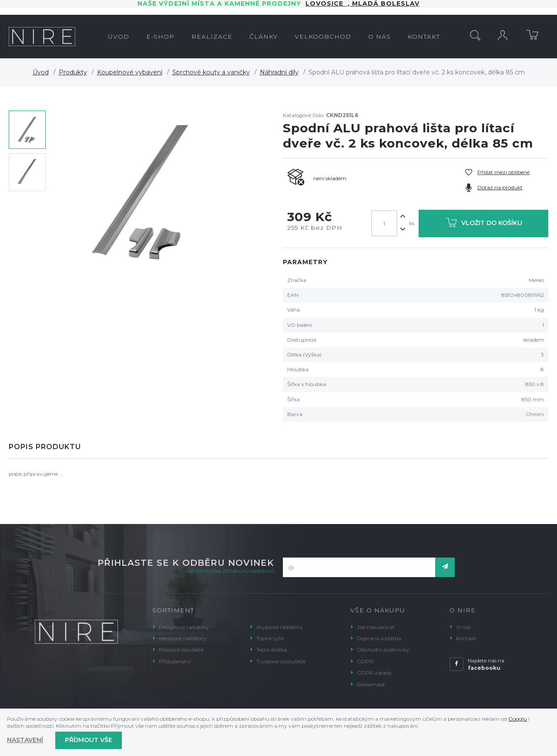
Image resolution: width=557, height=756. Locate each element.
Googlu (518, 719)
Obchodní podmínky (383, 650)
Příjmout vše (89, 740)
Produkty (73, 72)
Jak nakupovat (376, 627)
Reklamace (371, 684)
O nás (463, 627)
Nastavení (25, 740)
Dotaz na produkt (500, 187)
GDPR (365, 661)
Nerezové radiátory (183, 638)
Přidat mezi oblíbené (503, 172)
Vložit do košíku (484, 224)
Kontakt (466, 638)
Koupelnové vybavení (130, 72)
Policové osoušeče (181, 650)
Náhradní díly (279, 72)
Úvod (41, 72)
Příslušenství (175, 661)
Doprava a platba (379, 638)
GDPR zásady (374, 673)
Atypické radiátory (280, 627)
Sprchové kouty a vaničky (211, 72)
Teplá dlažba (272, 650)
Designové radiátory (184, 627)
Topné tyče (270, 638)
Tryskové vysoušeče (281, 661)
